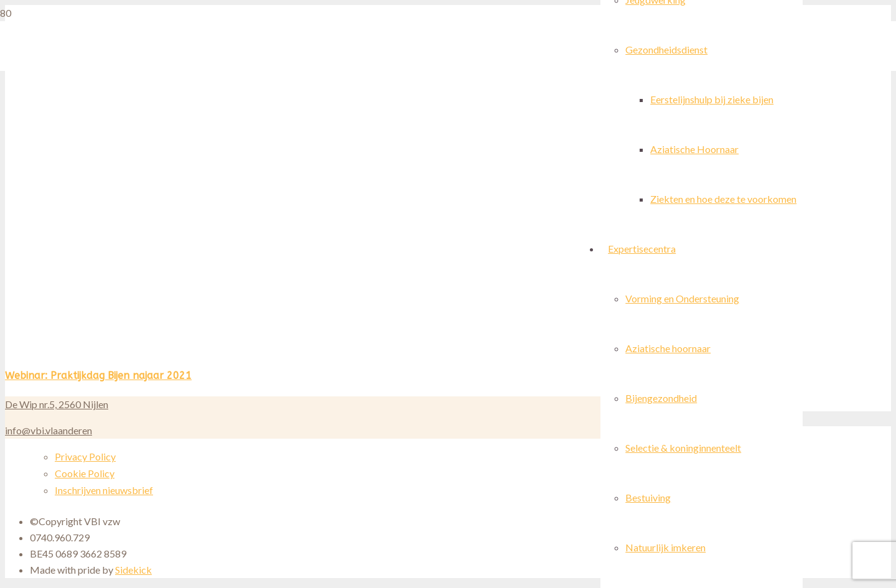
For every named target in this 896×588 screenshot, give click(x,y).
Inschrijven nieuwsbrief (104, 490)
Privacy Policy (85, 456)
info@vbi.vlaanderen (49, 430)
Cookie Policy (85, 473)
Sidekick (133, 570)
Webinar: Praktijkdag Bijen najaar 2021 (98, 376)
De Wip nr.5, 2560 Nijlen (57, 404)
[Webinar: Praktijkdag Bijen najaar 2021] (236, 353)
